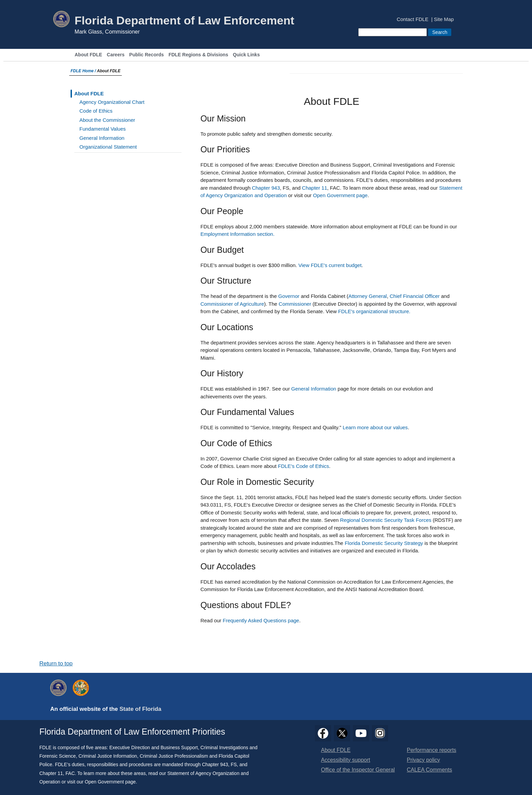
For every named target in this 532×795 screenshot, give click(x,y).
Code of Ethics (96, 111)
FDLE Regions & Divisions (198, 55)
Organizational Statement (108, 147)
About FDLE (88, 55)
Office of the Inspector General (358, 770)
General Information (102, 138)
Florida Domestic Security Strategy (384, 543)
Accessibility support (346, 760)
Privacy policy (423, 760)
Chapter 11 (315, 188)
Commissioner (295, 304)
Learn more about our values (375, 427)
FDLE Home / (84, 71)
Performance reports (432, 750)
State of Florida (140, 709)
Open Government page (340, 195)
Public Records (147, 55)
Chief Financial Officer (415, 296)
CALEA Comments (429, 770)
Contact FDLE (412, 20)
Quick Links (246, 55)
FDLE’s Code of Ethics (303, 466)
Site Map (444, 20)
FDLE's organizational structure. (374, 311)
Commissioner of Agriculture (232, 304)
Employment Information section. (237, 234)
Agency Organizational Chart (112, 102)
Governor (289, 296)
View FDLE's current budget (330, 265)
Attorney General (368, 296)
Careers (116, 55)
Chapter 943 (266, 188)
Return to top (56, 664)
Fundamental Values (102, 129)
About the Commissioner (107, 120)
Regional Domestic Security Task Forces (386, 520)
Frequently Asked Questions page (261, 620)
